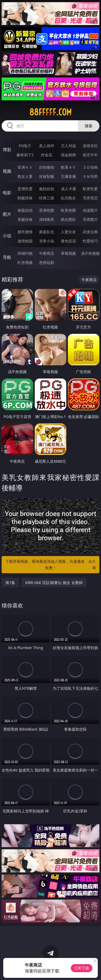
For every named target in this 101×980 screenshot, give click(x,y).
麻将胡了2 (25, 155)
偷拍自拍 (47, 189)
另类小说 (47, 241)
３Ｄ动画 (90, 167)
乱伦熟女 (68, 198)
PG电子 (25, 146)
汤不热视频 (90, 253)
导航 (7, 257)
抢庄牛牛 (90, 155)
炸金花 (47, 155)
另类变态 (90, 198)
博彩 (7, 150)
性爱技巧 (90, 241)
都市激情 (25, 232)
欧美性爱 (90, 189)
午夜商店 (47, 253)
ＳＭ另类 (90, 176)
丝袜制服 (47, 176)
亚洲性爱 (25, 189)
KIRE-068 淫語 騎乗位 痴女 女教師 (54, 583)
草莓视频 (68, 253)
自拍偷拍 (47, 167)
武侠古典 (90, 232)
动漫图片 (90, 210)
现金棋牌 (68, 155)
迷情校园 (25, 241)
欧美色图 (68, 210)
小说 (7, 236)
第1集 (10, 583)
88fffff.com (50, 112)
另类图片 (90, 219)
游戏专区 (90, 146)
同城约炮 (25, 253)
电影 (7, 193)
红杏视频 (25, 262)
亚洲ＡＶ (25, 167)
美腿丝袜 (25, 219)
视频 (7, 171)
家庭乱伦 (47, 232)
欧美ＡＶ (68, 167)
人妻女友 (68, 232)
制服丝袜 (25, 198)
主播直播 (68, 176)
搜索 (89, 126)
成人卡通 (68, 189)
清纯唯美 (47, 219)
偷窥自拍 (25, 210)
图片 (7, 214)
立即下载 (82, 968)
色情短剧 (47, 262)
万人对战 (68, 146)
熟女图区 (68, 219)
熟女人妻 (25, 176)
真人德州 (47, 146)
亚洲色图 (47, 210)
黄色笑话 (68, 241)
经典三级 (47, 198)
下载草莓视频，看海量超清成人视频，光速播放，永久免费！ (51, 565)
